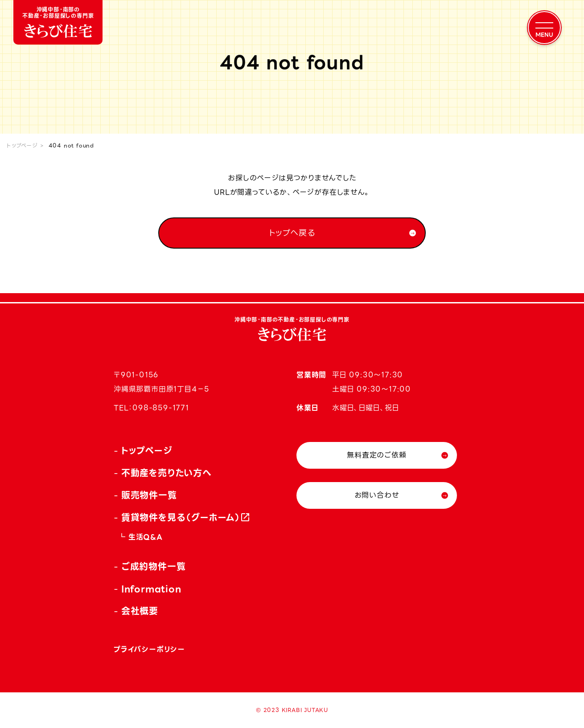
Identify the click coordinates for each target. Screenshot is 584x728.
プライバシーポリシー (149, 649)
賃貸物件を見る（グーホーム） (181, 518)
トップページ (22, 145)
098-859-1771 (161, 408)
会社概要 (140, 611)
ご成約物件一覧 (154, 567)
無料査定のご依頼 (376, 455)
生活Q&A (146, 537)
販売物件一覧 (149, 495)
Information (151, 589)
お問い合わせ (377, 495)
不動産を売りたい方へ (167, 473)
